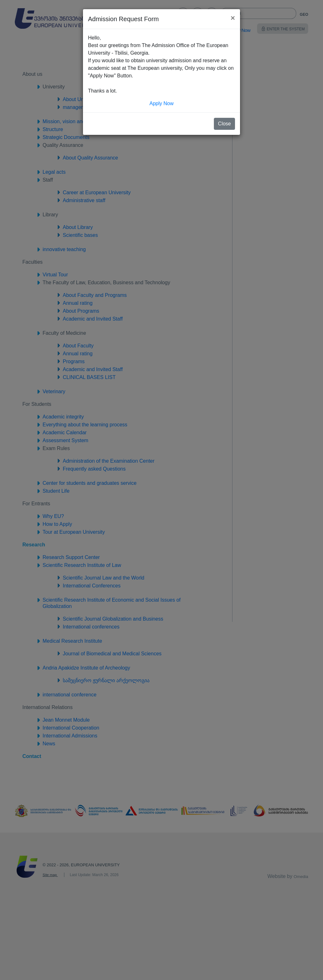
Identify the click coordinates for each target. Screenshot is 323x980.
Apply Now (161, 103)
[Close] (233, 18)
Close (224, 124)
